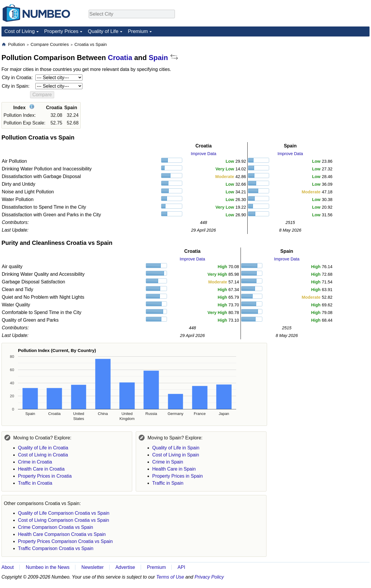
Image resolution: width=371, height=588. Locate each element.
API (181, 567)
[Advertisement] (325, 78)
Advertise (125, 567)
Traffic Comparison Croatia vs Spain (56, 548)
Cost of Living (20, 31)
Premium (138, 31)
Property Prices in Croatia (45, 476)
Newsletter (93, 567)
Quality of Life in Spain (176, 448)
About (8, 567)
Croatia (120, 58)
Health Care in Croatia (41, 469)
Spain (158, 58)
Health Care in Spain (174, 469)
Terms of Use (170, 577)
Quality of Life (103, 31)
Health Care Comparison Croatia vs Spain (62, 534)
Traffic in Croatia (35, 483)
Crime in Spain (168, 462)
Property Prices (61, 31)
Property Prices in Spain (178, 476)
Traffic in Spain (168, 483)
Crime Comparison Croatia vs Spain (56, 527)
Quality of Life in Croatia (43, 448)
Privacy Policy (209, 577)
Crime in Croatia (35, 462)
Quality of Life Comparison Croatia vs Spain (64, 513)
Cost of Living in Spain (176, 455)
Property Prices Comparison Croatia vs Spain (65, 541)
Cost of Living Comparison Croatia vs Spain (63, 520)
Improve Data (203, 154)
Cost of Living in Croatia (43, 455)
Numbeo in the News (48, 567)
